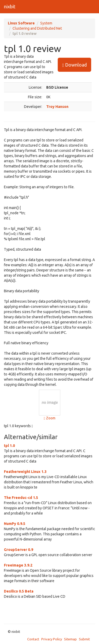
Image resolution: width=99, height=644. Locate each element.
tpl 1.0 (9, 446)
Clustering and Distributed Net (37, 28)
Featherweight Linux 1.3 (25, 472)
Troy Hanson (57, 107)
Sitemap (70, 639)
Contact (33, 639)
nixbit (10, 6)
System (46, 23)
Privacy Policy (52, 639)
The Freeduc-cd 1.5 (21, 498)
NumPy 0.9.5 (15, 524)
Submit (84, 639)
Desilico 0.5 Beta (19, 591)
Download (74, 65)
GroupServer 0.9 (19, 550)
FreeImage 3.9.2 (18, 565)
